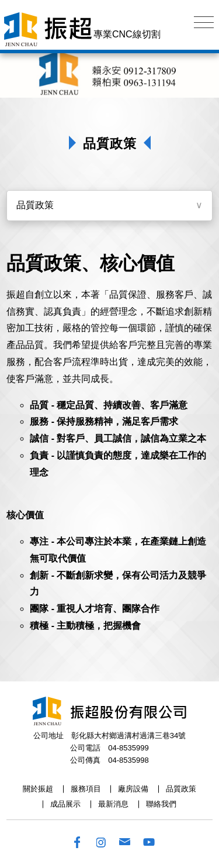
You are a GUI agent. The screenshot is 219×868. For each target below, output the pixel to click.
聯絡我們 (161, 804)
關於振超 (38, 789)
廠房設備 (133, 789)
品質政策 (35, 205)
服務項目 (86, 789)
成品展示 (65, 804)
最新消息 (113, 804)
